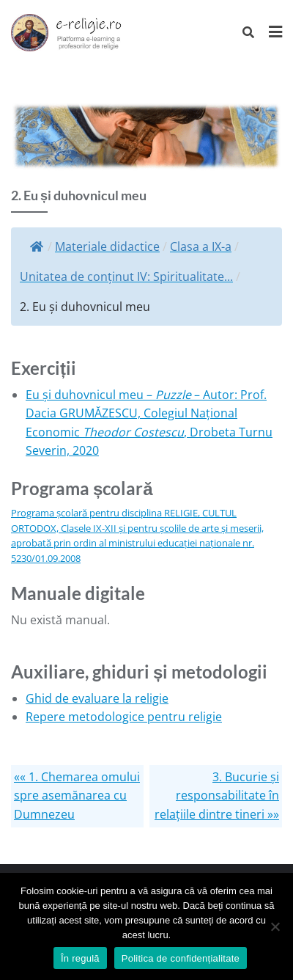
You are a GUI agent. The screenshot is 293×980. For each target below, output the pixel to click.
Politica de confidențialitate (181, 958)
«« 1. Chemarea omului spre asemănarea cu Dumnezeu (77, 796)
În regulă (80, 958)
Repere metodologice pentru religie (124, 717)
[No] (275, 926)
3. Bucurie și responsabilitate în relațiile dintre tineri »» (217, 796)
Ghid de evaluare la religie (97, 698)
